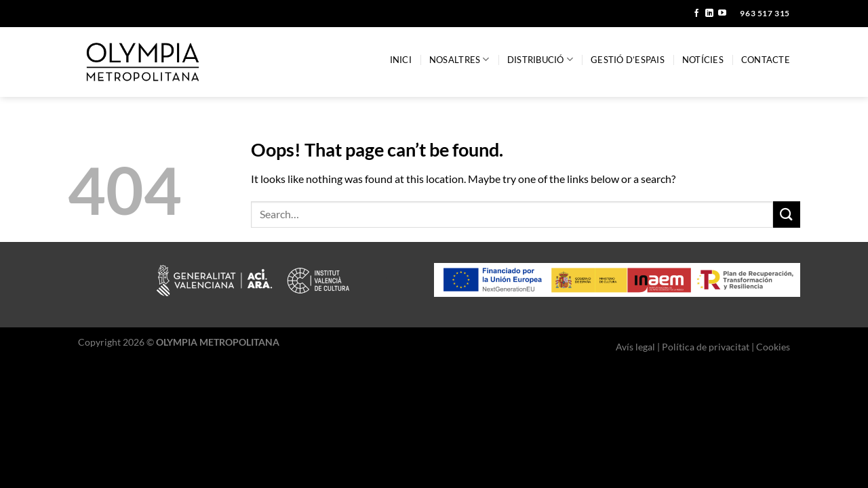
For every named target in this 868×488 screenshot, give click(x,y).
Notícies (703, 60)
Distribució (540, 59)
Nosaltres (459, 59)
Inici (401, 60)
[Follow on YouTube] (722, 14)
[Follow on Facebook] (696, 14)
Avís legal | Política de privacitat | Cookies (703, 347)
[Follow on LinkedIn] (709, 14)
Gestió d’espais (628, 60)
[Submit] (787, 215)
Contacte (766, 60)
